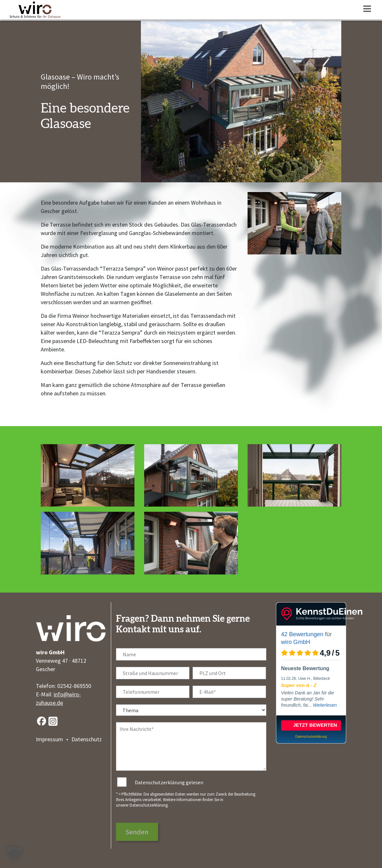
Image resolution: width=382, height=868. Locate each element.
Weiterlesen (325, 705)
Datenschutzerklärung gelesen (169, 782)
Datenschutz (87, 739)
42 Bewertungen (302, 634)
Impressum (49, 739)
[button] (14, 854)
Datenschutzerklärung (149, 805)
